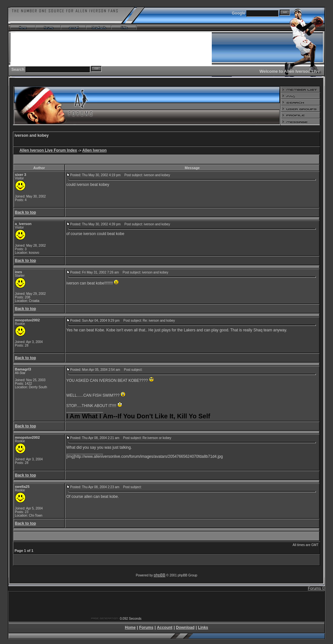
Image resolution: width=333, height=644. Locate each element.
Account (165, 628)
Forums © (316, 588)
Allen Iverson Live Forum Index (48, 150)
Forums (146, 628)
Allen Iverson (94, 150)
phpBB (160, 575)
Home (130, 628)
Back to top (25, 212)
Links (203, 628)
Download (185, 628)
